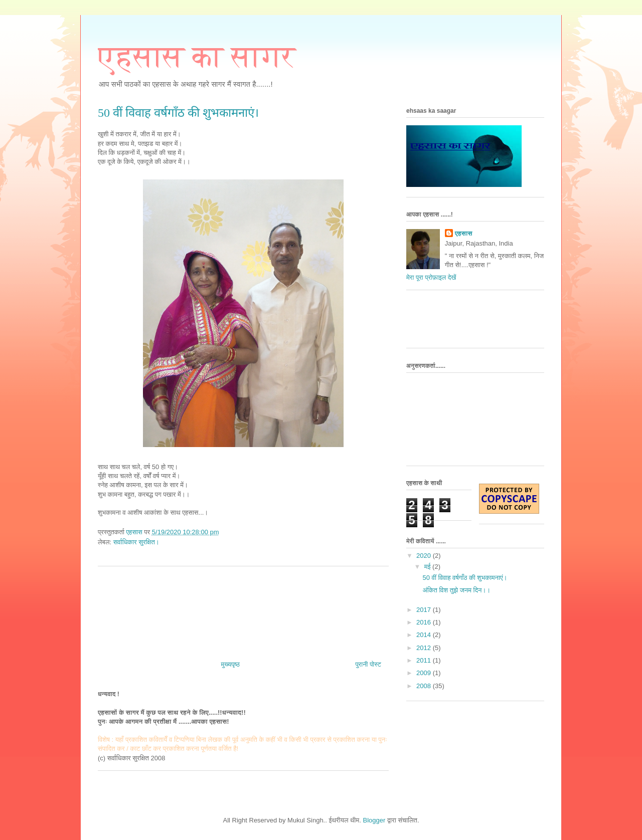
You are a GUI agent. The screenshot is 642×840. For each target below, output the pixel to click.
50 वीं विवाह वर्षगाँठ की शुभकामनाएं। (465, 578)
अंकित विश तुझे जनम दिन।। (456, 590)
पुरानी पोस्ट (368, 664)
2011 (425, 660)
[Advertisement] (243, 609)
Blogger (374, 820)
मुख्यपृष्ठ (230, 664)
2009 (425, 673)
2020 (425, 556)
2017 (425, 610)
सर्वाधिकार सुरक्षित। (136, 542)
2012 (425, 648)
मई (428, 567)
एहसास (464, 233)
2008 (425, 686)
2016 (425, 622)
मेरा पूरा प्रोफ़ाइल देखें (431, 277)
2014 (425, 635)
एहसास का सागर (197, 57)
